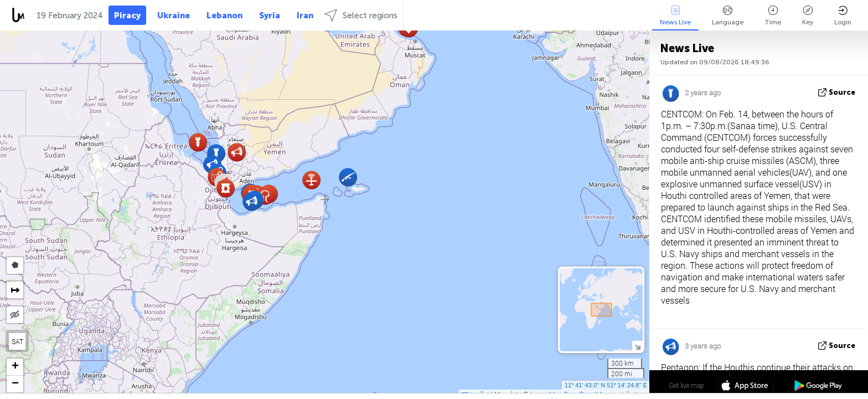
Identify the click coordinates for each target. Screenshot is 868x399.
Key (808, 16)
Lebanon (224, 16)
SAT (17, 341)
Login (843, 16)
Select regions (361, 15)
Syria (270, 16)
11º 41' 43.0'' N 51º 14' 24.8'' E (606, 385)
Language (728, 16)
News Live (675, 16)
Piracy (127, 16)
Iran (305, 16)
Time (773, 16)
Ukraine (174, 16)
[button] (252, 201)
